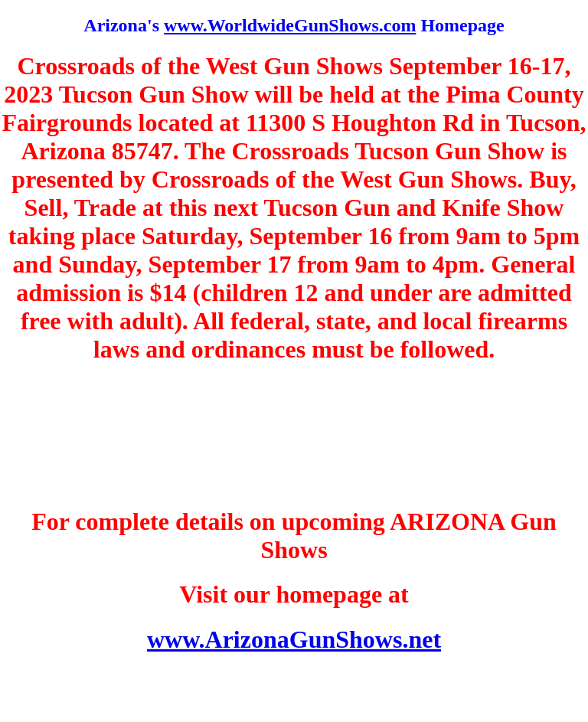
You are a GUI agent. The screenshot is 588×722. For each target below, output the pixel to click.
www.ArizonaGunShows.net (294, 639)
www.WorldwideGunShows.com (290, 25)
